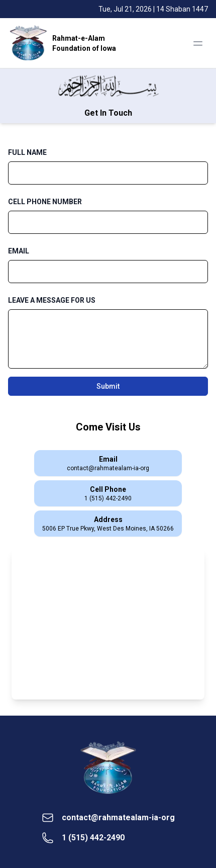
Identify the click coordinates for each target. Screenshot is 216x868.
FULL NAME (27, 152)
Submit (108, 386)
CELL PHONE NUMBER (45, 202)
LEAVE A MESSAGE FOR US (52, 300)
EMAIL (19, 251)
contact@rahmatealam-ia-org (118, 817)
